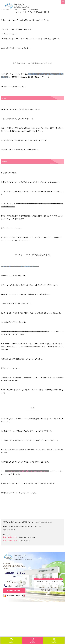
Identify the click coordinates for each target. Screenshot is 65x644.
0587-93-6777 (14, 586)
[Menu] (63, 2)
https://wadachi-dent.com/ (43, 522)
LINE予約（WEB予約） (14, 591)
